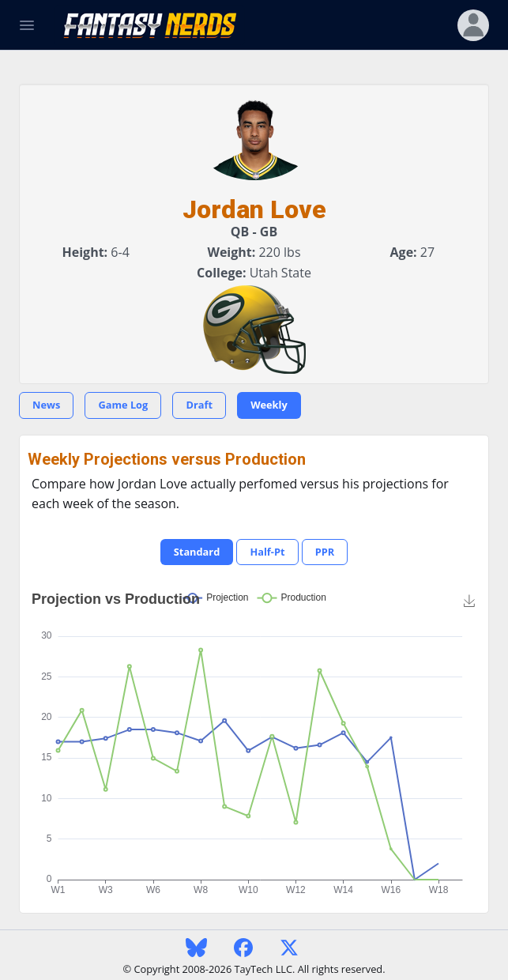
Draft (199, 405)
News (46, 405)
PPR (325, 552)
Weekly (269, 405)
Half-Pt (267, 552)
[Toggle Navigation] (27, 25)
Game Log (123, 405)
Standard (197, 552)
